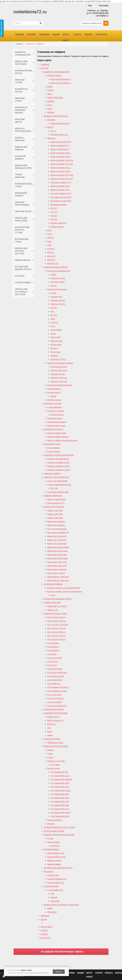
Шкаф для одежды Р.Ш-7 (61, 142)
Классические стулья (56, 426)
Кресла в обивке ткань (57, 433)
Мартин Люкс (56, 345)
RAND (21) (52, 724)
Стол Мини (52, 654)
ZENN (50, 94)
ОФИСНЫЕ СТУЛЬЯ (20, 81)
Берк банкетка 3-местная (58, 577)
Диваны (50, 750)
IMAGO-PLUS (53, 263)
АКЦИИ (56, 34)
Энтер (53, 334)
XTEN (50, 234)
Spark (53, 319)
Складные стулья (55, 418)
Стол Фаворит (53, 643)
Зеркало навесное (58, 223)
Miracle (53, 396)
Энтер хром (55, 337)
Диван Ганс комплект (56, 521)
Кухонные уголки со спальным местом (63, 588)
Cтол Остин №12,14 (56, 698)
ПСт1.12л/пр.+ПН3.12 (56, 639)
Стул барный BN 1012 (60, 809)
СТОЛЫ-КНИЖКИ (23, 282)
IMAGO (50, 127)
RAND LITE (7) (53, 717)
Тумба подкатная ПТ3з (60, 123)
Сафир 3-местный (55, 518)
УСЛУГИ (77, 34)
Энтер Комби (56, 330)
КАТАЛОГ (32, 34)
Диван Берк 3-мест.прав (57, 551)
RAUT (50, 105)
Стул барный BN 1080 (60, 805)
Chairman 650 (56, 297)
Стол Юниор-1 (53, 647)
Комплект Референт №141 (58, 466)
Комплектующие (54, 400)
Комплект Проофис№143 (58, 459)
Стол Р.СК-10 (53, 661)
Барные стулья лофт (56, 761)
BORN (50, 87)
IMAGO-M (51, 256)
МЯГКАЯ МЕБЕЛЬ (23, 260)
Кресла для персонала (57, 289)
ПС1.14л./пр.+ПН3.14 (56, 617)
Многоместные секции (57, 422)
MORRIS (51, 101)
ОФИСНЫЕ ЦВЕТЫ (20, 121)
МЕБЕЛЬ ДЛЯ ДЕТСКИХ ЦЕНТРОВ (21, 251)
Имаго (50, 732)
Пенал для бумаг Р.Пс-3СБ (62, 175)
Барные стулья (54, 768)
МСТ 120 (54, 488)
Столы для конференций (58, 492)
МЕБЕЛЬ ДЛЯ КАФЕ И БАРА (21, 219)
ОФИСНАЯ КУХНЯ (23, 211)
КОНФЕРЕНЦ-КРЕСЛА (21, 90)
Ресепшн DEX (53, 875)
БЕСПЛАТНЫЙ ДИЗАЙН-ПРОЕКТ (23, 268)
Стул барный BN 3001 (60, 794)
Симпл (50, 735)
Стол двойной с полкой (57, 691)
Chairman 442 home (59, 367)
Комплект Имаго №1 (59, 135)
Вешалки (51, 824)
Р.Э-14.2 (54, 216)
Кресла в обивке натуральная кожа (62, 440)
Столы (50, 754)
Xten (49, 728)
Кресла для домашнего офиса (60, 363)
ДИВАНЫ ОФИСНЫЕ (20, 139)
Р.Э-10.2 (54, 208)
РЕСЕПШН (20, 276)
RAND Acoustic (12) (55, 720)
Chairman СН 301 (58, 304)
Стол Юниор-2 (53, 650)
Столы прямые (53, 448)
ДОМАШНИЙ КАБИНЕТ (21, 194)
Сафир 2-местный (55, 514)
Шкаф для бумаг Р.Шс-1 (60, 153)
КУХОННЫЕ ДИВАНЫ (20, 157)
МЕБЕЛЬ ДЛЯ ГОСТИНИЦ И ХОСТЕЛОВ (21, 292)
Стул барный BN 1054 (60, 798)
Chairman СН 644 (58, 278)
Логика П (54, 348)
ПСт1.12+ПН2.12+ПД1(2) (58, 625)
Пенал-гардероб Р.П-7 (60, 146)
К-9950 (53, 275)
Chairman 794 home (59, 378)
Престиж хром (56, 341)
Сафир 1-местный (55, 510)
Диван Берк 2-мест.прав (57, 558)
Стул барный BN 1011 (60, 787)
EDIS (49, 230)
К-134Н (53, 293)
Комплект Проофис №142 (58, 462)
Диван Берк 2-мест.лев (57, 555)
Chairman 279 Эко (58, 359)
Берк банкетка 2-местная (58, 580)
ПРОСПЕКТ (52, 912)
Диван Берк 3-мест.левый (58, 547)
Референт (51, 138)
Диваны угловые (54, 860)
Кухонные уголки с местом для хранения (64, 591)
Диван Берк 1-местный (57, 569)
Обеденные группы (55, 743)
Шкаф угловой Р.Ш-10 (60, 149)
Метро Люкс (55, 352)
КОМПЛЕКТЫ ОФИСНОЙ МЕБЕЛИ (21, 110)
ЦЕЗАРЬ (51, 112)
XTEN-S (50, 252)
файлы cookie (26, 970)
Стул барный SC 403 (59, 772)
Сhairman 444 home (59, 381)
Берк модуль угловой (56, 573)
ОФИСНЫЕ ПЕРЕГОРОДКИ (22, 203)
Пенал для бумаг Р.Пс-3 (60, 171)
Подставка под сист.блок (61, 197)
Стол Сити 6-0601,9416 (57, 673)
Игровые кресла (54, 389)
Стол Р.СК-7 (52, 665)
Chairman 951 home (59, 370)
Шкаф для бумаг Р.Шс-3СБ (62, 160)
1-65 (52, 894)
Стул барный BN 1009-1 (61, 813)
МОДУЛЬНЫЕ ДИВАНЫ (21, 148)
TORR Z (51, 90)
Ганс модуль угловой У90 (58, 533)
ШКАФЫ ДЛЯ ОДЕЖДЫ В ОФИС (23, 167)
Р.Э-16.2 (54, 219)
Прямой (54, 897)
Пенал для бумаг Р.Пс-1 (60, 168)
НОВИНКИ (44, 34)
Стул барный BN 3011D (60, 790)
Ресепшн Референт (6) (57, 879)
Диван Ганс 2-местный (57, 540)
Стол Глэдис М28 (54, 658)
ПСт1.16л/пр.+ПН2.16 (56, 628)
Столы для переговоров (57, 481)
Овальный (55, 901)
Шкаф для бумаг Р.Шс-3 (60, 157)
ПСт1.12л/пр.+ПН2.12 (56, 636)
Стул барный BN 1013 (60, 802)
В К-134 (54, 315)
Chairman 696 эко (58, 300)
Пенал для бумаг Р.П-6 (60, 190)
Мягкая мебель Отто (56, 503)
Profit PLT (54, 322)
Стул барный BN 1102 (60, 776)
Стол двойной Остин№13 (58, 687)
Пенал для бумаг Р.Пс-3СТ (62, 179)
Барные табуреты (55, 820)
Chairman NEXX (57, 415)
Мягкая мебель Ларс (56, 853)
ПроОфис (51, 120)
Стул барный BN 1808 (60, 816)
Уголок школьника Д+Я (57, 706)
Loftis (49, 245)
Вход (90, 5)
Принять (59, 972)
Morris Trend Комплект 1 (61, 83)
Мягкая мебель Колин (56, 857)
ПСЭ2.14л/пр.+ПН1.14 (57, 621)
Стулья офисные (54, 407)
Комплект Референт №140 (58, 470)
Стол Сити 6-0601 (55, 669)
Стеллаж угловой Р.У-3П (61, 193)
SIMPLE (50, 238)
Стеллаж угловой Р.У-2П (61, 182)
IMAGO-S (51, 260)
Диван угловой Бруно (56, 499)
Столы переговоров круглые (59, 485)
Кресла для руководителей (59, 271)
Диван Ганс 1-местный (57, 536)
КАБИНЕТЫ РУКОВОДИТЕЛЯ (23, 53)
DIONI (50, 109)
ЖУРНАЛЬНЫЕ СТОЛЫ (22, 240)
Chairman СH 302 (58, 374)
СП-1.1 (53, 131)
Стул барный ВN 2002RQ (61, 779)
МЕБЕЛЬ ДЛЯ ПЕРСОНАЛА (21, 63)
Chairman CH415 (57, 282)
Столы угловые (54, 451)
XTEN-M (51, 249)
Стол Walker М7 (54, 684)
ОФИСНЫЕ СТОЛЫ (20, 100)
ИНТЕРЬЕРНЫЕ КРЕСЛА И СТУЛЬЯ (22, 230)
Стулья (50, 757)
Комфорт (54, 356)
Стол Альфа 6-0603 (55, 676)
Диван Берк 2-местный (57, 566)
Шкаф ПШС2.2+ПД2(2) (57, 606)
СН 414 (53, 286)
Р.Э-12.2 (54, 212)
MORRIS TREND (54, 76)
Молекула (55, 846)
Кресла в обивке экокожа (58, 437)
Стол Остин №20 (54, 702)
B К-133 (54, 308)
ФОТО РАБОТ (66, 37)
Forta (49, 241)
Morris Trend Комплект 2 (61, 79)
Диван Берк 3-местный (57, 562)
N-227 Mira (55, 765)
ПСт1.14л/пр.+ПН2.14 (56, 632)
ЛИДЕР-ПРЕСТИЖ (55, 98)
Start (52, 311)
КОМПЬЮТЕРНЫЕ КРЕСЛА (23, 72)
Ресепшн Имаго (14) (56, 883)
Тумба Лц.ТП (53, 610)
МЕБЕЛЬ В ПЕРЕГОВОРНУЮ (23, 130)
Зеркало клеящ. (57, 227)
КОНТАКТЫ (101, 34)
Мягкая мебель (54, 842)
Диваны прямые (54, 864)
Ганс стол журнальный (57, 529)
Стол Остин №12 (54, 695)
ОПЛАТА (88, 34)
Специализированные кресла (60, 385)
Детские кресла (54, 392)
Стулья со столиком (56, 411)
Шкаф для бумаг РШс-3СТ (62, 164)
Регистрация (104, 5)
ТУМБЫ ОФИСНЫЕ (20, 176)
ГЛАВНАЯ (20, 34)
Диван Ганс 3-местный (57, 544)
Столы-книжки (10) (55, 890)
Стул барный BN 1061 (60, 783)
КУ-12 (53, 595)
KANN (50, 908)
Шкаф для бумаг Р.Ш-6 (60, 186)
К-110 (53, 326)
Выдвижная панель (59, 205)
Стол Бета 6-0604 (55, 680)
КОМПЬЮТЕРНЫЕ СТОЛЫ (23, 185)
